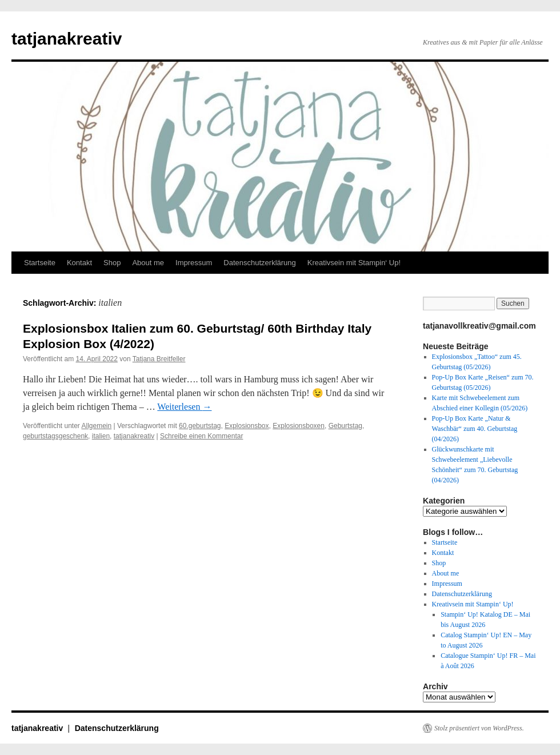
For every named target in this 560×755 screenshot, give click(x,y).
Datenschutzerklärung (259, 263)
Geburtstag (345, 426)
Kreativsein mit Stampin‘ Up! (354, 263)
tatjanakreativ (67, 39)
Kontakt (79, 263)
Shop (112, 263)
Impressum (194, 263)
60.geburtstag (200, 426)
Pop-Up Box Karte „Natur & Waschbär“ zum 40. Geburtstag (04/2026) (475, 429)
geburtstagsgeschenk (55, 436)
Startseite (40, 263)
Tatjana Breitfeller (159, 359)
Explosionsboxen (299, 426)
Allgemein (97, 426)
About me (148, 263)
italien (101, 436)
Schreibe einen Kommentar (201, 436)
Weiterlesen (184, 407)
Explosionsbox (247, 426)
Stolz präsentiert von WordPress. (479, 728)
